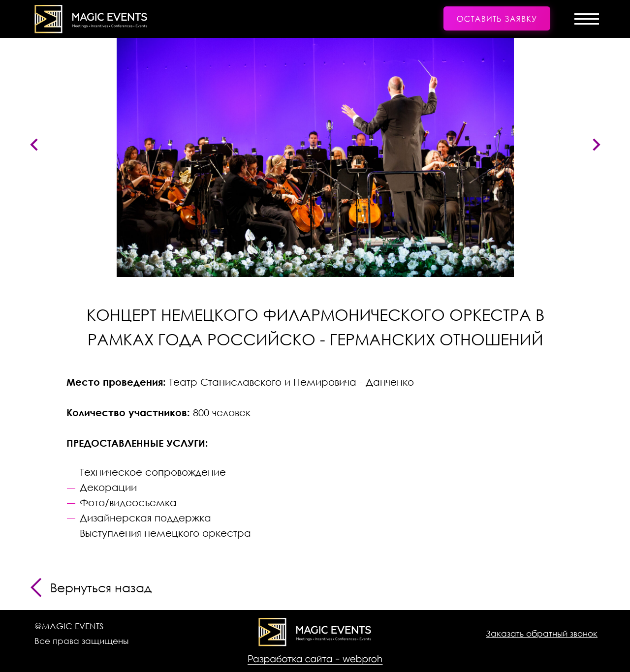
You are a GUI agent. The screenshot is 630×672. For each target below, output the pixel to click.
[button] (497, 20)
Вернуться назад (101, 588)
